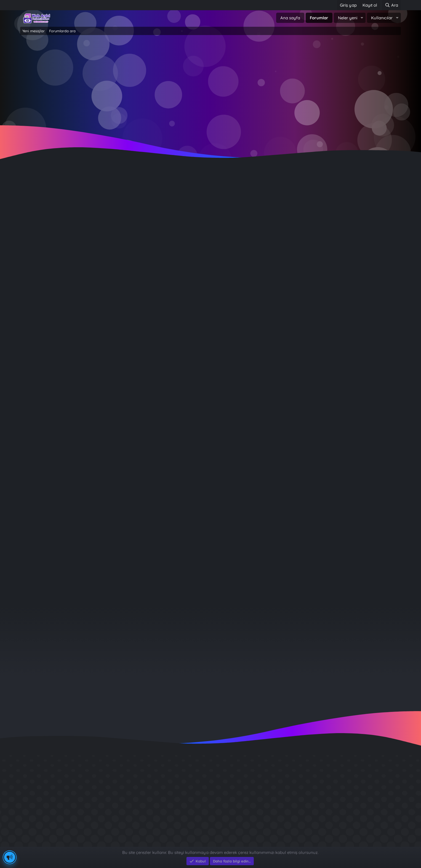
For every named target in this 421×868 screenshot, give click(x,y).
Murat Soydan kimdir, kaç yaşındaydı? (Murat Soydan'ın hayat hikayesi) (118, 352)
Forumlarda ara (62, 31)
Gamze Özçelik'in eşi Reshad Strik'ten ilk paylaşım (94, 512)
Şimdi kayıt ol (234, 83)
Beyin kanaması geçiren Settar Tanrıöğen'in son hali (97, 245)
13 (67, 205)
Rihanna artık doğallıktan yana (73, 316)
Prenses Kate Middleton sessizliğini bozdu (85, 459)
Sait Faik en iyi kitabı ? (309, 793)
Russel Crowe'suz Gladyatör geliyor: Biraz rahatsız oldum (102, 263)
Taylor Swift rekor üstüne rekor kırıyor (81, 476)
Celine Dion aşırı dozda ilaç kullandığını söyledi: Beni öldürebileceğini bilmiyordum (129, 281)
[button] (362, 18)
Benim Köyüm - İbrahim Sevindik (321, 802)
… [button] (56, 205)
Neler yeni (348, 18)
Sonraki (83, 205)
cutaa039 (355, 648)
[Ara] (391, 5)
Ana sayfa (290, 18)
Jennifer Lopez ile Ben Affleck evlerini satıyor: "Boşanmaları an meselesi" (120, 530)
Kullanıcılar (382, 18)
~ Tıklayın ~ (211, 127)
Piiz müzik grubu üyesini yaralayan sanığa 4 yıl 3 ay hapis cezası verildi (118, 334)
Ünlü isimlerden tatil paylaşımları (75, 566)
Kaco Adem (48, 233)
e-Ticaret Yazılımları (109, 844)
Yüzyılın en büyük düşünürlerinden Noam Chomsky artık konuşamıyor (116, 405)
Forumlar (319, 18)
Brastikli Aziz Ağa (303, 812)
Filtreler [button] (385, 215)
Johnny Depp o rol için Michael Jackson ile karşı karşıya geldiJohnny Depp (122, 298)
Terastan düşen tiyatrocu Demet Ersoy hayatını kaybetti (101, 227)
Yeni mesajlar (34, 31)
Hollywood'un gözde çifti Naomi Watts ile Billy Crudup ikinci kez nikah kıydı (121, 370)
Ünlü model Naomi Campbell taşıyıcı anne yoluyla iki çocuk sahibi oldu (117, 441)
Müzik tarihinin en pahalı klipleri (74, 548)
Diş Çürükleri (299, 783)
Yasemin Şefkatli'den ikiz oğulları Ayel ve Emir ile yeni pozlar (106, 387)
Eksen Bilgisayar (36, 844)
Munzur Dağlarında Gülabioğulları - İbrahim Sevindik (342, 822)
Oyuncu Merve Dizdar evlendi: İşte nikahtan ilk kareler (99, 494)
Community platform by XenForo (211, 838)
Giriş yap (187, 83)
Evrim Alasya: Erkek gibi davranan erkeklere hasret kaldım (104, 423)
